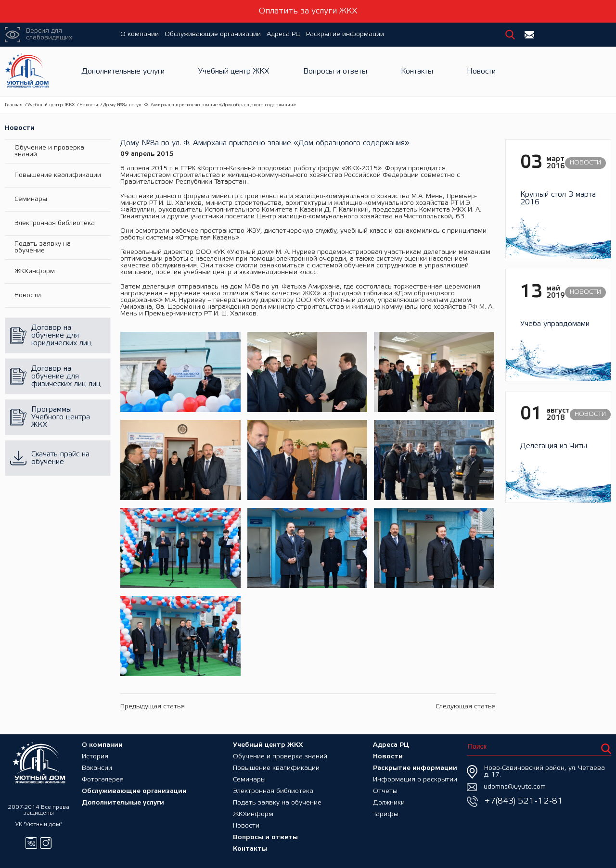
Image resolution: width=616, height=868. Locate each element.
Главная (14, 105)
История (95, 757)
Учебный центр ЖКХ (234, 71)
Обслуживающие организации (213, 34)
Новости (481, 71)
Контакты (417, 71)
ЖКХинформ (35, 271)
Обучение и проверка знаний (49, 151)
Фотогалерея (103, 780)
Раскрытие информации (345, 34)
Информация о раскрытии (415, 780)
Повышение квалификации (58, 175)
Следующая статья (466, 707)
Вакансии (97, 768)
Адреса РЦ (283, 34)
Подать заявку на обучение (43, 247)
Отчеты (385, 791)
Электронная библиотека (55, 223)
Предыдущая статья (153, 707)
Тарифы (386, 814)
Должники (389, 803)
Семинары (31, 199)
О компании (140, 34)
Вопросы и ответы (335, 71)
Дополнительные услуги (123, 71)
